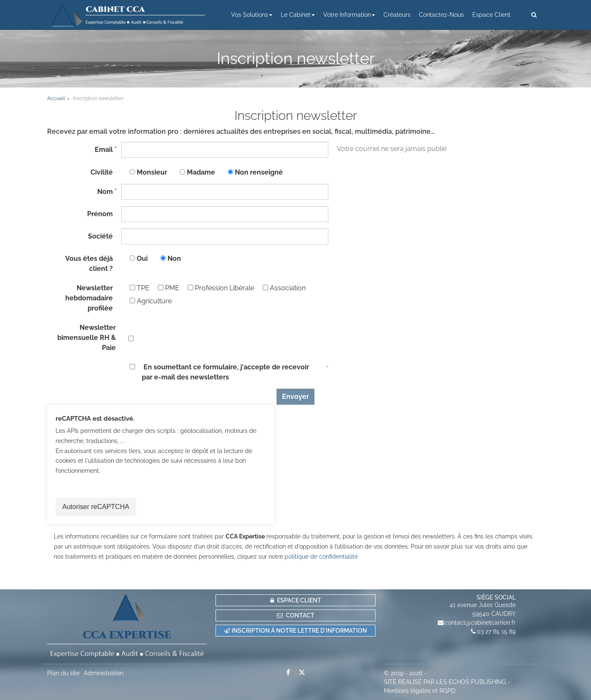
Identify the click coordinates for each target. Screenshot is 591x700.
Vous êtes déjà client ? (89, 264)
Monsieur (152, 172)
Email (104, 150)
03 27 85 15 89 (496, 631)
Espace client (491, 15)
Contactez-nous (441, 15)
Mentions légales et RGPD (420, 691)
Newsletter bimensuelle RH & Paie (87, 338)
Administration (104, 673)
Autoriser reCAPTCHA (96, 507)
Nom (105, 192)
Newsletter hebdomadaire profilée (89, 298)
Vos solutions (252, 15)
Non (174, 259)
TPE (140, 288)
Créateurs (397, 15)
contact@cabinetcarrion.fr (480, 623)
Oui (142, 259)
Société (100, 236)
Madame (201, 172)
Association (284, 288)
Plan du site (63, 673)
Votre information (349, 15)
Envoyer (295, 396)
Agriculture (151, 301)
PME (169, 288)
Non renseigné (259, 172)
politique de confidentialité (321, 557)
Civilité (102, 172)
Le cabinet (298, 15)
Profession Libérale (221, 288)
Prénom (100, 214)
